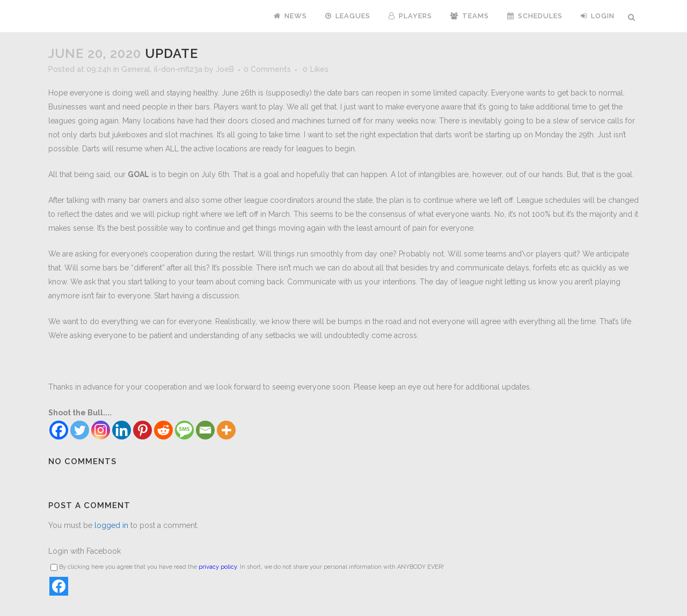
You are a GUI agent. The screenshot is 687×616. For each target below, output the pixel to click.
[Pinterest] (142, 430)
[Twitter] (80, 430)
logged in (111, 525)
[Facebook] (59, 430)
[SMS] (184, 430)
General (136, 69)
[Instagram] (101, 430)
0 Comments (267, 69)
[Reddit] (163, 430)
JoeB (225, 69)
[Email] (205, 430)
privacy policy (218, 567)
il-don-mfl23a (178, 69)
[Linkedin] (122, 430)
